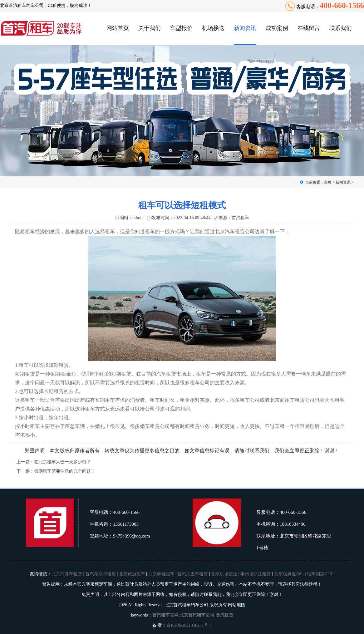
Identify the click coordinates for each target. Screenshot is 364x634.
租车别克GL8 (320, 574)
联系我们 (341, 28)
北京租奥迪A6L (289, 574)
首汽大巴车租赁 (193, 574)
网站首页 (118, 28)
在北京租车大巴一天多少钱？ (62, 462)
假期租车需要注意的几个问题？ (65, 471)
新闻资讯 (245, 28)
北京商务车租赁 (67, 574)
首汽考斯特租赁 (101, 574)
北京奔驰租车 (161, 574)
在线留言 (309, 28)
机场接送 (213, 28)
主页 (328, 182)
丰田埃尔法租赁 (256, 574)
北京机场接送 (224, 574)
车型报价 (181, 28)
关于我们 (150, 28)
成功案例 (277, 28)
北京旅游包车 (132, 574)
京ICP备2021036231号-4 (189, 625)
